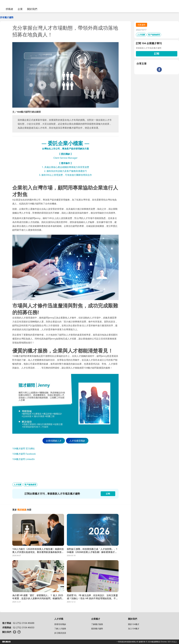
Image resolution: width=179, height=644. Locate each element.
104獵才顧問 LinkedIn (24, 459)
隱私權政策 (6, 642)
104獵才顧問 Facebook (24, 454)
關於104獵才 (134, 624)
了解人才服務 (60, 629)
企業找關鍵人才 (54, 441)
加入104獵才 (134, 629)
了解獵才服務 (97, 624)
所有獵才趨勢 (7, 17)
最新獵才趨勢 (97, 629)
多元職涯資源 (60, 633)
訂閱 (157, 54)
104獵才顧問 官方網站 (23, 449)
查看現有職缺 (60, 624)
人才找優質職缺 (77, 441)
